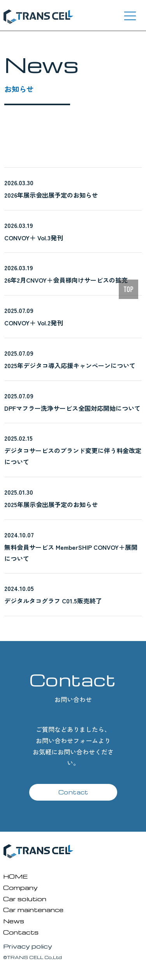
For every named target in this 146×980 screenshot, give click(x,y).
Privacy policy (28, 946)
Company (20, 887)
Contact (73, 792)
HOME (15, 876)
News (14, 921)
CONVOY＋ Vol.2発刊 (34, 323)
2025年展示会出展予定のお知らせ (51, 504)
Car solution (25, 899)
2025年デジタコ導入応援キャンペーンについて (70, 365)
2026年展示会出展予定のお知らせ (51, 195)
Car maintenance (33, 910)
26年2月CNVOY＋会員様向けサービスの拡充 (66, 280)
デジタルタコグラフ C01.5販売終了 (53, 601)
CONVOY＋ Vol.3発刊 (34, 238)
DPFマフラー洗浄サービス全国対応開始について (72, 408)
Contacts (21, 932)
